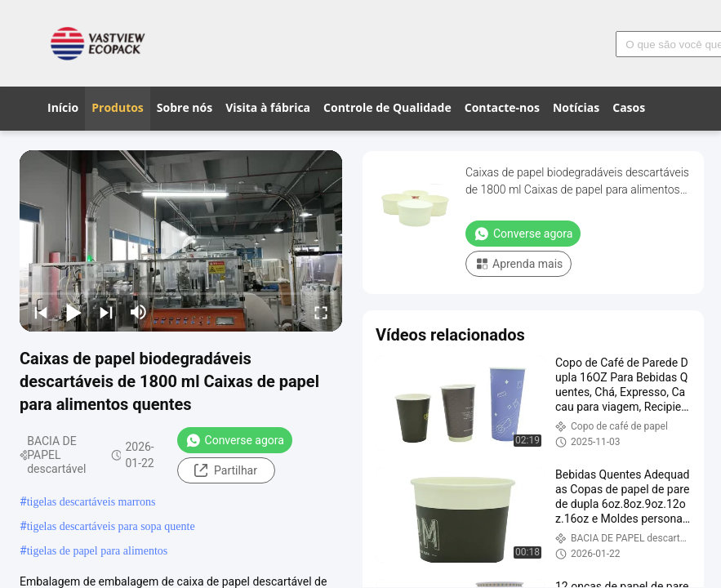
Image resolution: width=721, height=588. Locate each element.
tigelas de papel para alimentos (98, 551)
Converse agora (235, 440)
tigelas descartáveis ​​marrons (91, 502)
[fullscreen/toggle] (321, 312)
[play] (181, 241)
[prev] (41, 312)
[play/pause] (73, 312)
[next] (106, 312)
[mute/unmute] (139, 312)
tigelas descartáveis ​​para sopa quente (111, 526)
